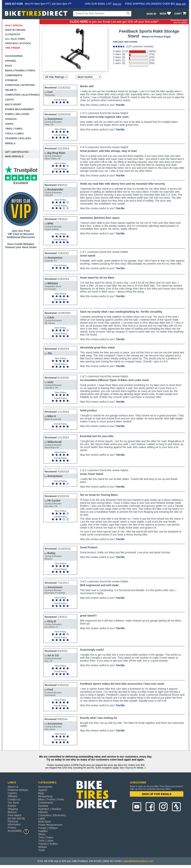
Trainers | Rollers (18, 138)
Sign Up (117, 4)
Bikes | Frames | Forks (20, 71)
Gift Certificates (17, 152)
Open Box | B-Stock (18, 43)
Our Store (13, 803)
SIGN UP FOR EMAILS (157, 794)
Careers (12, 793)
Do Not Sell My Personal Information (16, 821)
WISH (166, 14)
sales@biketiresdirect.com (138, 861)
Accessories (14, 56)
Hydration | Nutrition (20, 85)
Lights (10, 100)
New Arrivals (14, 156)
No (123, 105)
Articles (12, 806)
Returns (12, 812)
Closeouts (13, 34)
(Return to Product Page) (156, 37)
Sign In (151, 14)
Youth (42, 850)
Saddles (11, 119)
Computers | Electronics (22, 95)
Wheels (10, 143)
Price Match (15, 815)
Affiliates (13, 796)
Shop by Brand (15, 30)
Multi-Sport (13, 104)
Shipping (129, 768)
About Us (13, 787)
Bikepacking (45, 796)
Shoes (9, 124)
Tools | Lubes (14, 133)
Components (14, 75)
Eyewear (11, 80)
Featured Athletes (18, 790)
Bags (9, 66)
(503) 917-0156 (14, 4)
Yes (118, 105)
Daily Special (14, 25)
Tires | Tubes (14, 129)
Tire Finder (13, 48)
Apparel (11, 61)
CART (181, 14)
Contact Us (14, 799)
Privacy (12, 828)
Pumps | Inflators (17, 114)
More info (181, 4)
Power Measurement (19, 109)
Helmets (11, 90)
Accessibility (18, 831)
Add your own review (125, 42)
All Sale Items (15, 39)
